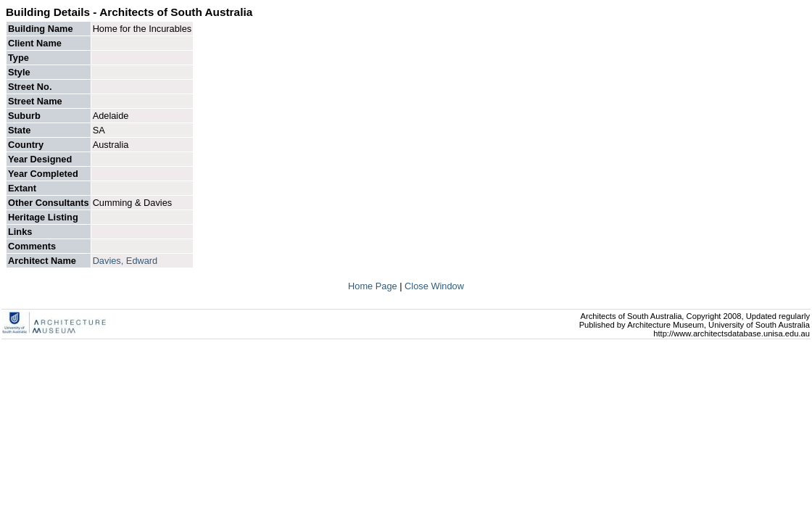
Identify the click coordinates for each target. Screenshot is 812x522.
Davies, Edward (125, 261)
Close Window (434, 286)
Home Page (374, 286)
